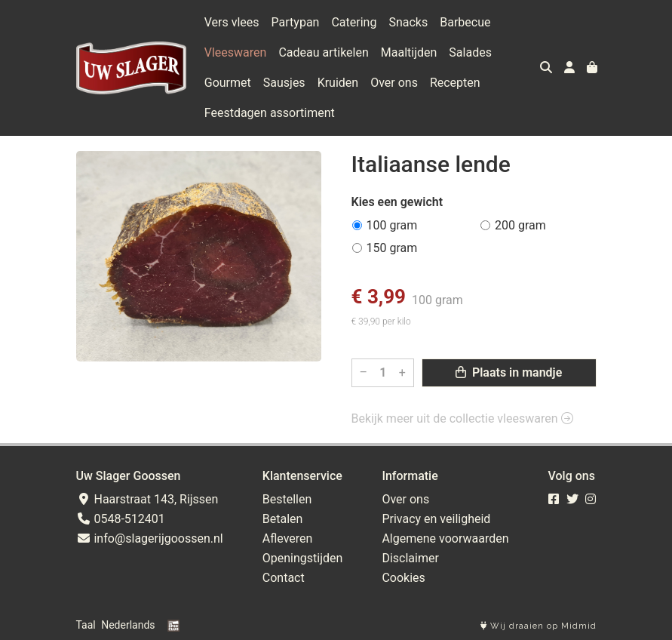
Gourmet (228, 83)
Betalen (283, 519)
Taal (86, 625)
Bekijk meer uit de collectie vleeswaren (462, 418)
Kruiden (338, 83)
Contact (284, 578)
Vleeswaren (236, 52)
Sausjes (284, 83)
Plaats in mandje (509, 372)
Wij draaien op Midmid (539, 626)
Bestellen (287, 499)
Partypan (296, 22)
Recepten (455, 83)
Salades (470, 52)
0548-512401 (121, 519)
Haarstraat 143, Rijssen (147, 499)
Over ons (394, 83)
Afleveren (288, 538)
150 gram (392, 248)
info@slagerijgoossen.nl (150, 538)
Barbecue (465, 22)
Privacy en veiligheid (436, 519)
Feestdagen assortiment (270, 113)
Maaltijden (409, 52)
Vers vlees (232, 22)
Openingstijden (303, 558)
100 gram (392, 225)
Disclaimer (410, 558)
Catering (354, 22)
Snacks (408, 22)
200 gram (520, 225)
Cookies (403, 578)
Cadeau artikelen (323, 52)
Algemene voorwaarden (445, 538)
